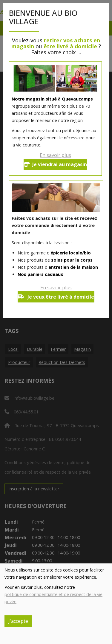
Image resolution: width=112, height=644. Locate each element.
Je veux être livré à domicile (56, 297)
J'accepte (18, 621)
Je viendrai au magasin (55, 164)
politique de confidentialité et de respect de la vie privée (53, 598)
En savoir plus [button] (55, 155)
